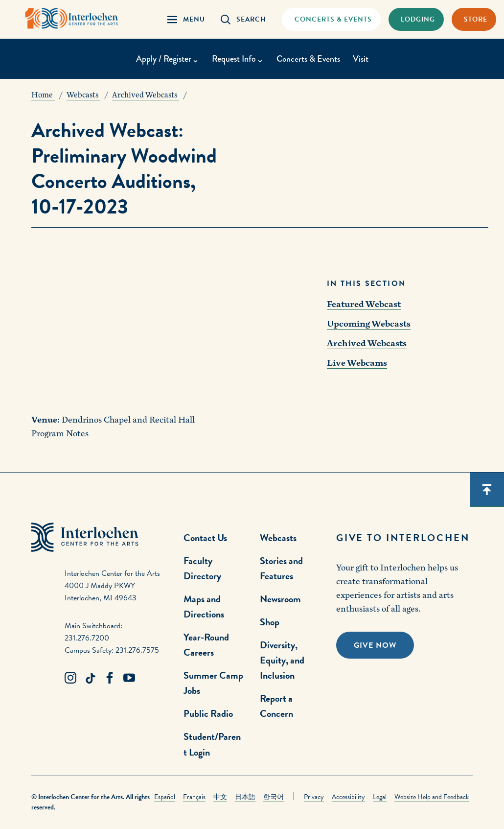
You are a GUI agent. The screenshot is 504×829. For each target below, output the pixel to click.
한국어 (274, 797)
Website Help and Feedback (432, 797)
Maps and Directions (204, 606)
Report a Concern (276, 706)
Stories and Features (281, 568)
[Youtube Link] (129, 678)
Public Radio (208, 713)
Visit (361, 59)
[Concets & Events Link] (331, 19)
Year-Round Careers (206, 645)
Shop (270, 622)
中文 (220, 797)
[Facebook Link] (110, 678)
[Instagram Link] (70, 678)
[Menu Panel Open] (186, 19)
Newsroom (280, 599)
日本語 (245, 797)
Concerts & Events (308, 59)
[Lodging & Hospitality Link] (416, 19)
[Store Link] (474, 19)
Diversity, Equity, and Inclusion (282, 660)
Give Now (375, 645)
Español (165, 797)
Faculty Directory (202, 568)
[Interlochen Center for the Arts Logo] (72, 18)
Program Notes (60, 434)
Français (194, 797)
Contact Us (205, 538)
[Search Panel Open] (243, 19)
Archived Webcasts (367, 343)
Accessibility (348, 797)
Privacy (314, 797)
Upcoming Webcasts (369, 324)
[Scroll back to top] (487, 490)
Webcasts (278, 538)
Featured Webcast (364, 304)
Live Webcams (357, 363)
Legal (380, 797)
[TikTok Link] (90, 678)
